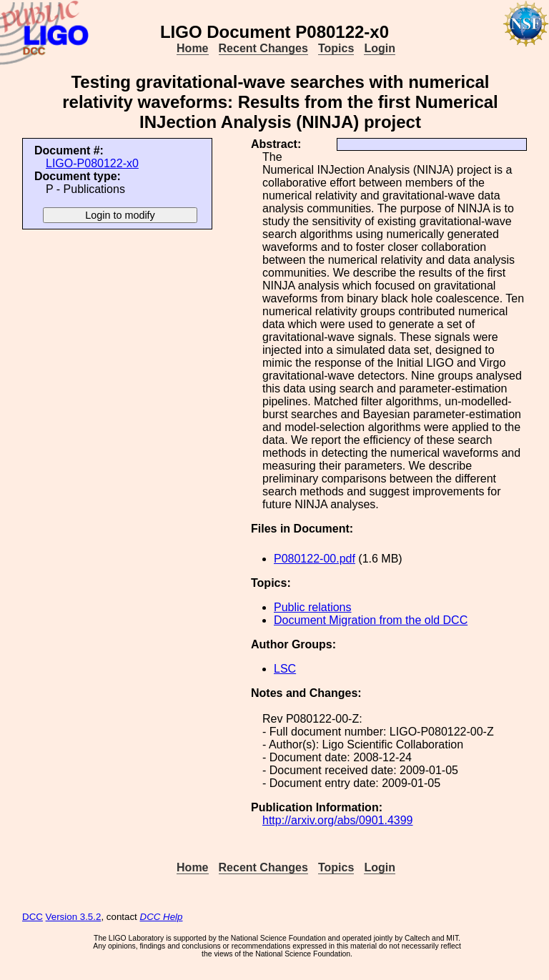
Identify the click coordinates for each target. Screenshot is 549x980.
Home (192, 48)
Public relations (313, 607)
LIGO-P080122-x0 (92, 163)
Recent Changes (263, 48)
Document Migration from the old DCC (371, 620)
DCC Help (162, 917)
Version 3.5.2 (74, 917)
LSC (285, 669)
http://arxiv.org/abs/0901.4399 (338, 820)
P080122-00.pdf (315, 559)
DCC (33, 917)
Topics (336, 48)
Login (380, 48)
